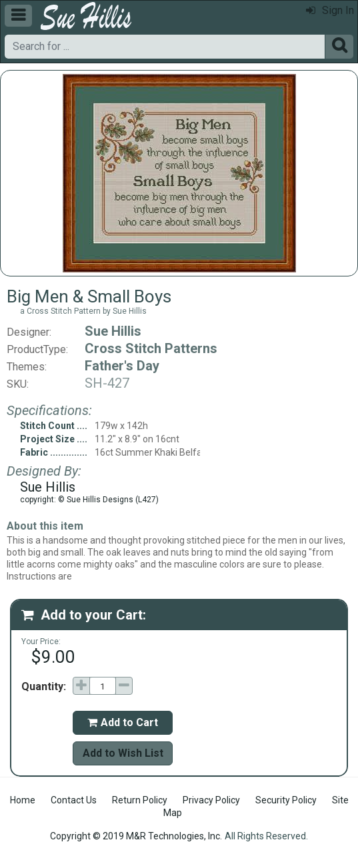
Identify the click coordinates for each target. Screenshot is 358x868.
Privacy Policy (211, 800)
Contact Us (74, 800)
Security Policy (286, 800)
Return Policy (140, 800)
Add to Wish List (123, 753)
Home (23, 800)
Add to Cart (123, 722)
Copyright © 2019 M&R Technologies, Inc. (136, 836)
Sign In (330, 10)
